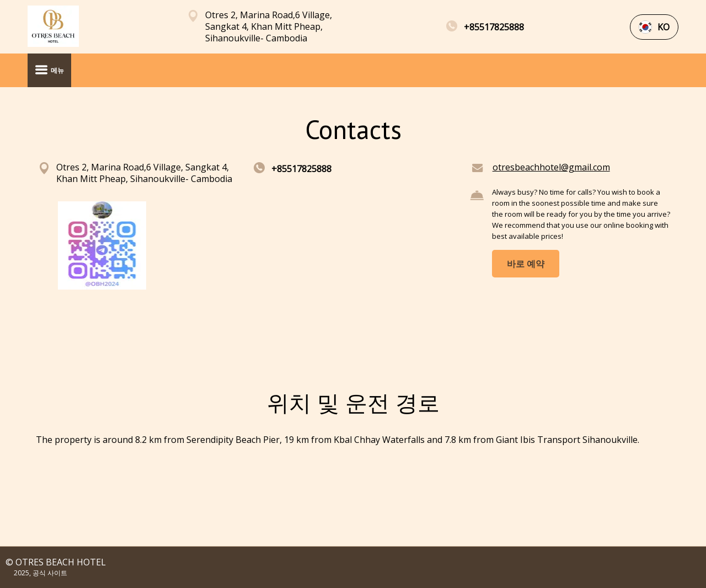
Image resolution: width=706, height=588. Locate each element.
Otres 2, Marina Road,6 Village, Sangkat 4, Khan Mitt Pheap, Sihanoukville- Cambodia (269, 27)
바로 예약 (526, 264)
